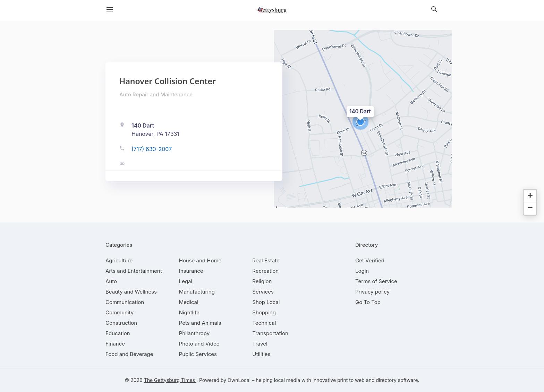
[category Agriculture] (119, 260)
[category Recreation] (265, 271)
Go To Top (368, 302)
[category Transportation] (270, 333)
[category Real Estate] (266, 260)
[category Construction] (121, 323)
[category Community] (120, 312)
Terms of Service (376, 281)
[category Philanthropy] (194, 333)
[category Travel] (260, 344)
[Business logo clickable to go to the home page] (272, 10)
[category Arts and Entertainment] (134, 271)
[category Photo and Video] (199, 344)
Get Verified (370, 260)
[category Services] (263, 292)
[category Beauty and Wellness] (131, 292)
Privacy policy (372, 292)
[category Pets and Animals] (200, 323)
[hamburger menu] (110, 9)
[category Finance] (115, 344)
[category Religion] (262, 281)
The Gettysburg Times (170, 380)
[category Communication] (125, 302)
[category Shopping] (264, 312)
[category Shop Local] (266, 302)
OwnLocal (239, 380)
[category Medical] (189, 302)
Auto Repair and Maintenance (156, 94)
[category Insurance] (191, 271)
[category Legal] (186, 281)
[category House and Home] (200, 260)
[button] (360, 122)
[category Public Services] (198, 354)
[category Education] (118, 333)
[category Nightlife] (189, 312)
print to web (351, 380)
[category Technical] (264, 323)
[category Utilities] (261, 354)
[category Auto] (111, 281)
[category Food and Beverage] (129, 354)
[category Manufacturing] (197, 292)
